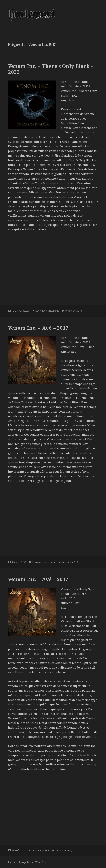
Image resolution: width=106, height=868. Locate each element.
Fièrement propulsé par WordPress (28, 862)
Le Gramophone (41, 850)
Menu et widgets (94, 20)
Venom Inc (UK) (73, 311)
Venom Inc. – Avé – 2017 (38, 328)
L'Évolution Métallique (47, 311)
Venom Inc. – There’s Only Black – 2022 (51, 69)
